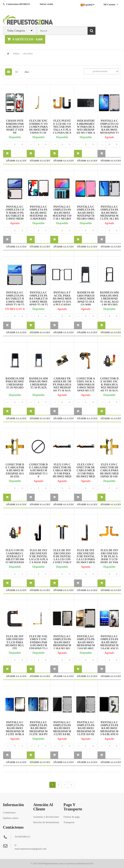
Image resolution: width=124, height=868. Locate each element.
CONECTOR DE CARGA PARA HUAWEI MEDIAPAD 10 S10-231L (15, 471)
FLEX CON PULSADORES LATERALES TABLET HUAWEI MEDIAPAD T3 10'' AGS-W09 (15, 559)
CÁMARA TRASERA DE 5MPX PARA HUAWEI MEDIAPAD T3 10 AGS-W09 (62, 386)
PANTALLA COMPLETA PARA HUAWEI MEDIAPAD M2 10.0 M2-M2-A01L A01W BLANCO (62, 645)
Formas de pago (72, 817)
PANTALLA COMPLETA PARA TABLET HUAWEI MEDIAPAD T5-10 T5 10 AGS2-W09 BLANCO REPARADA (15, 303)
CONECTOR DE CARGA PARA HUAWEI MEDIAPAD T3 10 (38, 471)
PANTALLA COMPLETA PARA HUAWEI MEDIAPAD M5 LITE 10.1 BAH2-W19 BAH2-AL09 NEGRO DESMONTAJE (109, 219)
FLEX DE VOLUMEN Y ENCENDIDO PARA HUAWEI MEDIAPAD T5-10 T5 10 (38, 644)
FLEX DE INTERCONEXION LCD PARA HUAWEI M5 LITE (15, 642)
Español (87, 5)
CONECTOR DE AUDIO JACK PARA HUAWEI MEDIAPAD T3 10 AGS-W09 (109, 386)
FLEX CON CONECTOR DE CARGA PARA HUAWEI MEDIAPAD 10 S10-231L (109, 472)
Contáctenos (9, 812)
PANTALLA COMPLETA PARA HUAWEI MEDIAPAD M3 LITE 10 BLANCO (15, 730)
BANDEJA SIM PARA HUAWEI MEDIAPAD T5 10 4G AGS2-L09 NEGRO (109, 299)
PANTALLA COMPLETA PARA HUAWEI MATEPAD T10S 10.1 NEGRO (62, 213)
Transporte (69, 822)
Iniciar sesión (46, 4)
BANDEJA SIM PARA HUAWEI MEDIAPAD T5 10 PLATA (38, 383)
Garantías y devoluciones (46, 817)
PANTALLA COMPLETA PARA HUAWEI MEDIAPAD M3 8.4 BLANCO (109, 642)
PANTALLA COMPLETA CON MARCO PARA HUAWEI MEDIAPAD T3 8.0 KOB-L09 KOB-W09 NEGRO (109, 131)
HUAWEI (28, 54)
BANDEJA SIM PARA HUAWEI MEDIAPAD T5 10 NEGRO (15, 383)
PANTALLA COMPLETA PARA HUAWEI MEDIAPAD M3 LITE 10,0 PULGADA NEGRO (38, 731)
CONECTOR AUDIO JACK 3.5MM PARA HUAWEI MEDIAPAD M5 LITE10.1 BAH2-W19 (86, 388)
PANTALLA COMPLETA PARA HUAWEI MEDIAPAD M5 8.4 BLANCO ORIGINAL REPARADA (109, 731)
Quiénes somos (11, 818)
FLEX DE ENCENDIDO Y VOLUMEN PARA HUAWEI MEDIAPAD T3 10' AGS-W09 (38, 128)
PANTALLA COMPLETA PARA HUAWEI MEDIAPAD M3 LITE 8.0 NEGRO (86, 730)
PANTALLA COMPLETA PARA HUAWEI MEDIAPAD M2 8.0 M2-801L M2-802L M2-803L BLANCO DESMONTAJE (86, 648)
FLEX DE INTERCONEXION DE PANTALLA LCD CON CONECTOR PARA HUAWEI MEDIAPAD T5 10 (62, 561)
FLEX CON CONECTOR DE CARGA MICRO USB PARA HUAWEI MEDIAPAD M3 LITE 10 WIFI (86, 474)
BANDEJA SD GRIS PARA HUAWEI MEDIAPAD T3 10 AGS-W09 (86, 299)
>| (71, 785)
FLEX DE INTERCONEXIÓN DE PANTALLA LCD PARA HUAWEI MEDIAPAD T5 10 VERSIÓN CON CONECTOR (86, 561)
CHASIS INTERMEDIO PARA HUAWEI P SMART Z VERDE (15, 127)
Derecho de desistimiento (46, 822)
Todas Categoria (16, 31)
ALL (27, 72)
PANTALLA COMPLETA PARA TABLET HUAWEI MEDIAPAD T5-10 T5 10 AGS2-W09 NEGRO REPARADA (39, 303)
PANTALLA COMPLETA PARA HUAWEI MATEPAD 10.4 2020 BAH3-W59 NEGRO (38, 214)
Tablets (16, 54)
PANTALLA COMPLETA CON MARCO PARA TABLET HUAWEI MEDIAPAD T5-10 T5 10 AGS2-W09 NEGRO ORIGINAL (15, 219)
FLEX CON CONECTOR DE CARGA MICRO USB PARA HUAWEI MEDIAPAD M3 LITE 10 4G (62, 474)
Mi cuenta (111, 4)
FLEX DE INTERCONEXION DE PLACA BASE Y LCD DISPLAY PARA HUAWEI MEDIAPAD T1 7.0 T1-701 (109, 561)
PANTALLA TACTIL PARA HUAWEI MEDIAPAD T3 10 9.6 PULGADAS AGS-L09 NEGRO (62, 302)
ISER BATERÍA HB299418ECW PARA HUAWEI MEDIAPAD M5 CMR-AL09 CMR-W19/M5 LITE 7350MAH (86, 131)
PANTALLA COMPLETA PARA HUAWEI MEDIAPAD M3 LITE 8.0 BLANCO (62, 730)
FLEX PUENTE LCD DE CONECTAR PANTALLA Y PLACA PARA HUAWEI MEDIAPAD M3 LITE (62, 130)
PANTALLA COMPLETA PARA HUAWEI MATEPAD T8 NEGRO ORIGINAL (86, 214)
